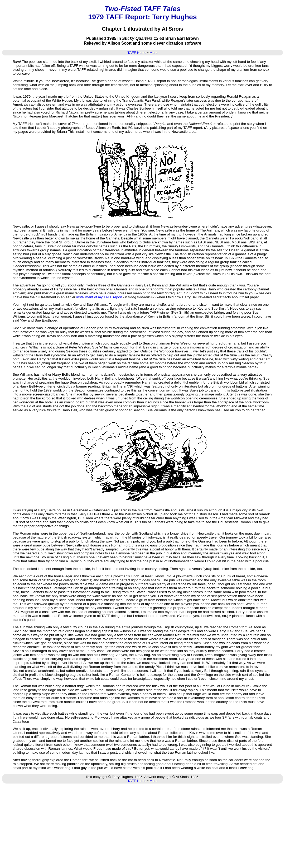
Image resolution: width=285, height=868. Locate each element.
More (153, 53)
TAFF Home (137, 53)
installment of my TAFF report (99, 297)
